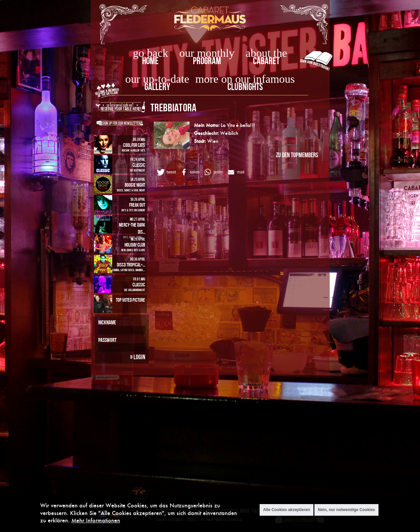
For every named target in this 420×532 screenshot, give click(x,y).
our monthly (207, 53)
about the (266, 53)
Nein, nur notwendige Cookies (346, 511)
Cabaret (266, 61)
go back (150, 53)
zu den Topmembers (297, 155)
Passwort (107, 340)
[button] (166, 172)
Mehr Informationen (96, 521)
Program (207, 61)
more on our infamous (245, 79)
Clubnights (245, 87)
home (150, 61)
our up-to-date (157, 79)
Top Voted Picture (130, 300)
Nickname (107, 322)
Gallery (157, 87)
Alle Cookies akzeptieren (286, 511)
